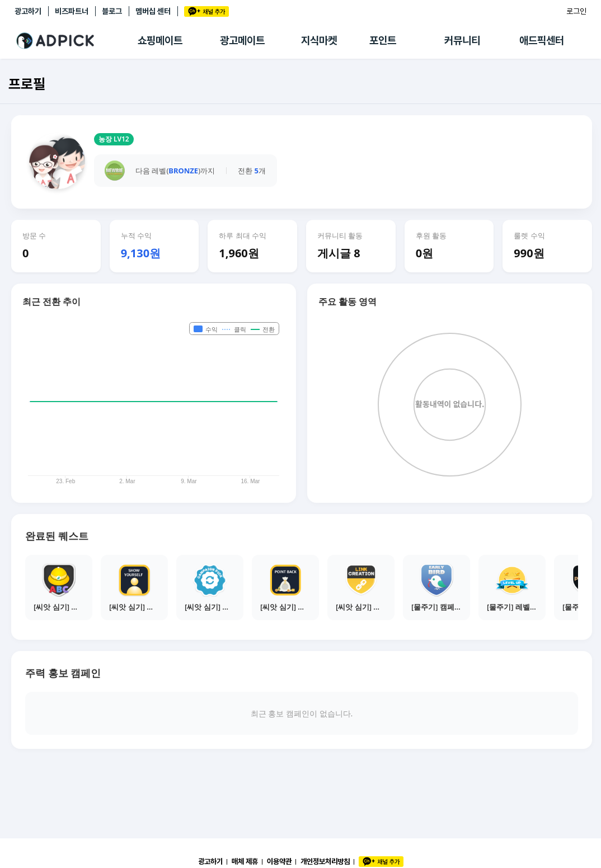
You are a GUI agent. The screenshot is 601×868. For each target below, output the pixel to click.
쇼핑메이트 (160, 41)
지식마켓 (319, 41)
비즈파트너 (72, 11)
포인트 (383, 41)
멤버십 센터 (153, 11)
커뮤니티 (462, 41)
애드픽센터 (542, 41)
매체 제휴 (245, 861)
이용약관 (279, 861)
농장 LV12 (114, 139)
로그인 (576, 11)
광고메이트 (242, 41)
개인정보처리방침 (325, 861)
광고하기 (28, 11)
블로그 (112, 11)
